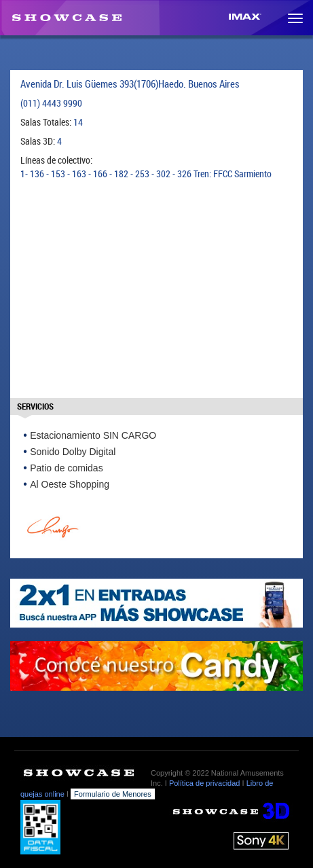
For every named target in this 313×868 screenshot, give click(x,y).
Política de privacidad (205, 783)
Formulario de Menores (113, 794)
